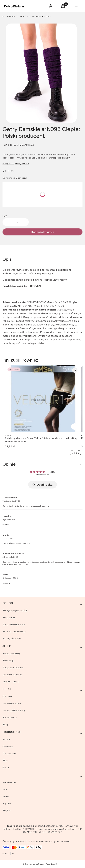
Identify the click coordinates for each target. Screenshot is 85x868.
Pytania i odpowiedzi (14, 631)
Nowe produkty (11, 653)
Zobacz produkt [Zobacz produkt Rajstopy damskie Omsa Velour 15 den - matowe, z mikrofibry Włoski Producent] (74, 427)
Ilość (5, 216)
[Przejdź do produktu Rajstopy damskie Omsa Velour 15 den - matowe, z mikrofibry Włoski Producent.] (42, 399)
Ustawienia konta (12, 674)
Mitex (6, 796)
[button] (63, 7)
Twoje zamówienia (13, 667)
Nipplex (7, 803)
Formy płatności (12, 638)
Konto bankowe (12, 703)
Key (5, 789)
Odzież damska (36, 16)
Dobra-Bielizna (9, 16)
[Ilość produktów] (14, 222)
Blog (5, 724)
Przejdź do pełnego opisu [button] (16, 163)
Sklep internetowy (39, 864)
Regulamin (9, 617)
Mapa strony (10, 681)
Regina (6, 810)
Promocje (8, 660)
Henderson (9, 782)
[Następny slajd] (79, 453)
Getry (49, 16)
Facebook (9, 717)
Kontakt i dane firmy (14, 710)
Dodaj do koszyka (42, 232)
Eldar (5, 760)
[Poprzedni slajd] (72, 453)
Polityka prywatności (15, 610)
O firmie (7, 696)
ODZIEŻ (22, 16)
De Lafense (9, 753)
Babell (6, 739)
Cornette (8, 746)
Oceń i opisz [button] (42, 485)
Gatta (6, 767)
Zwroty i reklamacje (14, 624)
